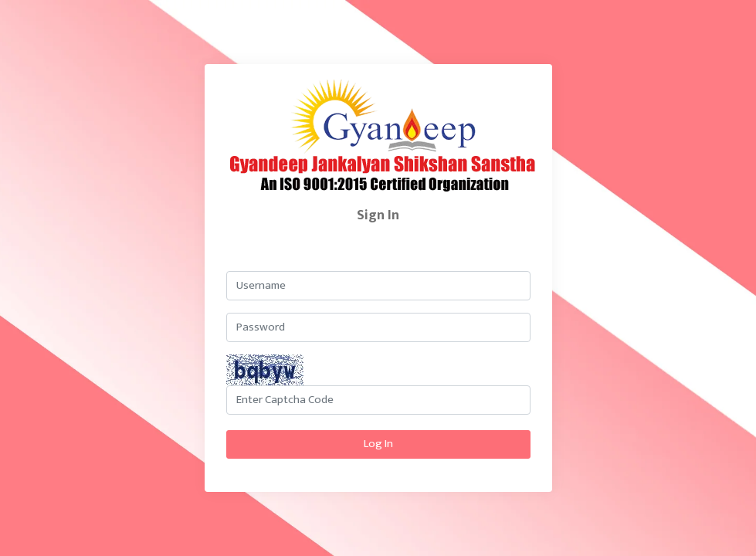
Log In (378, 444)
